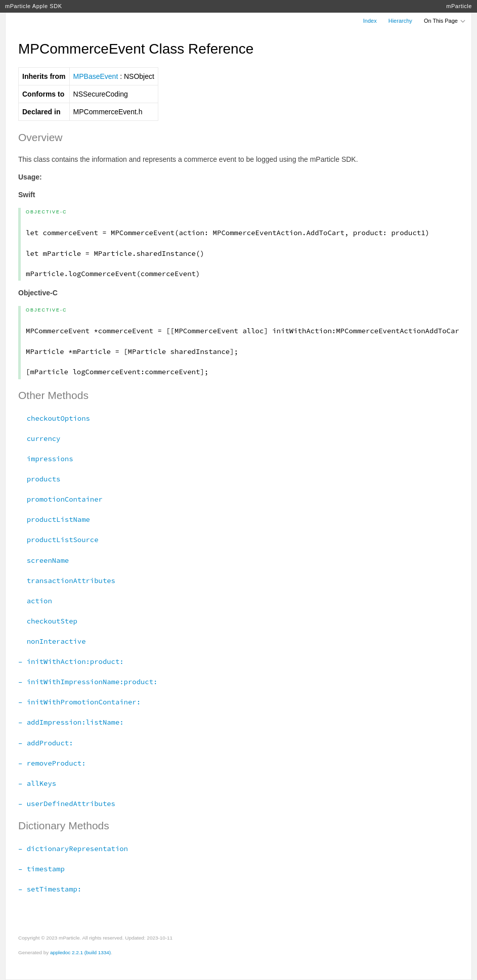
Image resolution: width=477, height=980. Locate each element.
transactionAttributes (67, 581)
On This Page (445, 21)
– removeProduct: (52, 763)
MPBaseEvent (96, 76)
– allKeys (37, 783)
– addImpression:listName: (71, 722)
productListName (54, 519)
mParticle (459, 6)
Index (370, 21)
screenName (44, 560)
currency (39, 438)
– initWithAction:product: (71, 661)
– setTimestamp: (50, 889)
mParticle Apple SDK (34, 6)
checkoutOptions (54, 418)
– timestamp (41, 869)
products (39, 479)
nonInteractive (52, 641)
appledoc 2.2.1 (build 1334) (80, 952)
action (35, 601)
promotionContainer (60, 499)
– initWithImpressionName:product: (88, 682)
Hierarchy (400, 21)
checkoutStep (48, 621)
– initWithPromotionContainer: (79, 702)
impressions (46, 459)
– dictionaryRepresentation (73, 849)
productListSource (58, 540)
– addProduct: (46, 743)
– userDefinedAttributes (67, 804)
